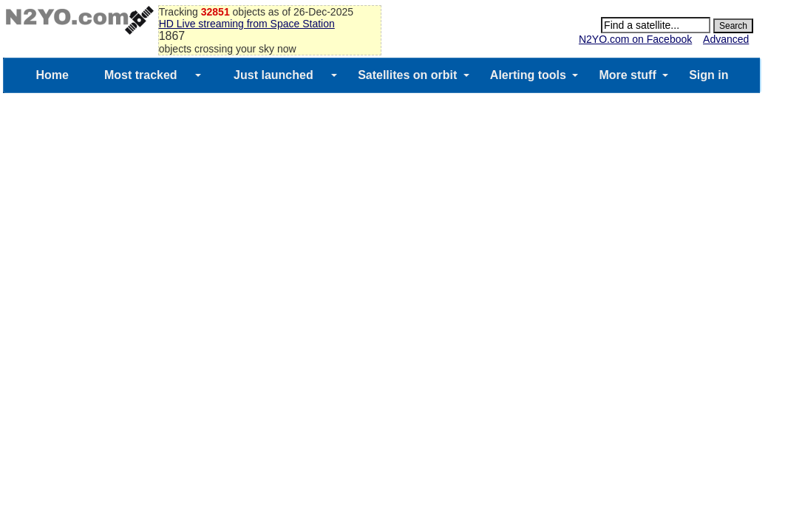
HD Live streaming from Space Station (247, 24)
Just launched (273, 75)
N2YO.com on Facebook (635, 39)
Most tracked (141, 75)
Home (52, 75)
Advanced (726, 39)
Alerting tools (528, 75)
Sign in (708, 75)
